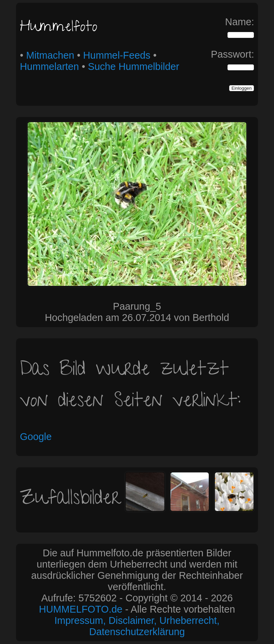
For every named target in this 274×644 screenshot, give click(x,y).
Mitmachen (50, 55)
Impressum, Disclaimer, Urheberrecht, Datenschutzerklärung (137, 626)
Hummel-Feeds (117, 55)
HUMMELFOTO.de (81, 609)
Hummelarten (49, 67)
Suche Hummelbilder (133, 67)
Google (36, 437)
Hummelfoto (59, 28)
